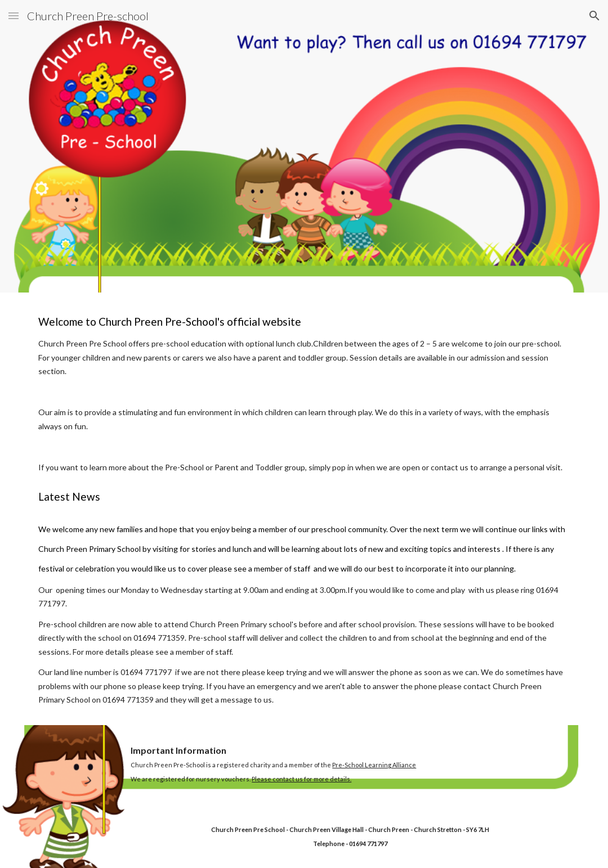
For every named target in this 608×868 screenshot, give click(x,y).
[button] (14, 15)
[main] (304, 509)
